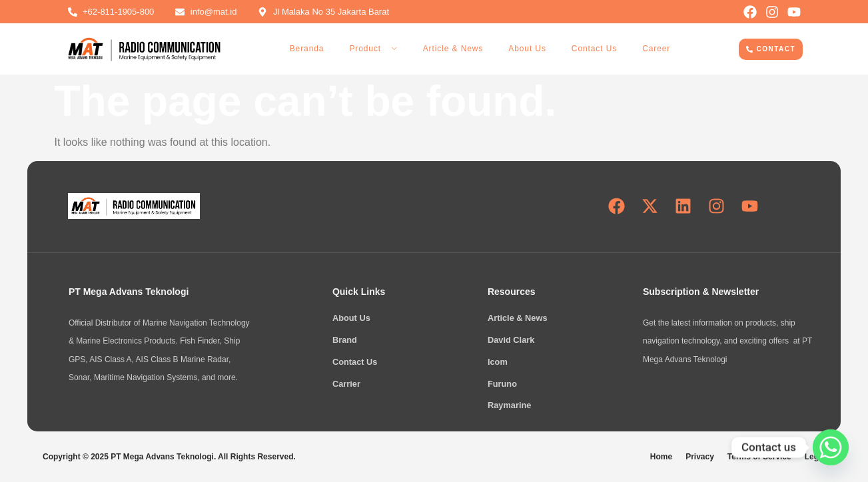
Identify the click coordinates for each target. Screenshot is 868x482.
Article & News (453, 49)
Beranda (307, 49)
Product (373, 49)
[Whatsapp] (831, 447)
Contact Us (594, 49)
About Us (527, 49)
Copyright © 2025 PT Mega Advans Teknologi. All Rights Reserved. (169, 457)
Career (656, 49)
